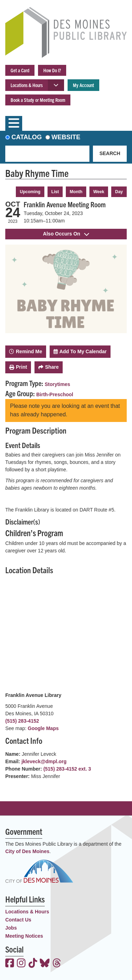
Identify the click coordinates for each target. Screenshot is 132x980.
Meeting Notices (24, 936)
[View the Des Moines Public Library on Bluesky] (45, 964)
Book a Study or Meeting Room (38, 100)
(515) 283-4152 (22, 721)
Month (76, 192)
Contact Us (18, 920)
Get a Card (20, 70)
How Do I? (52, 70)
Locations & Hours (27, 85)
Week (99, 192)
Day (119, 192)
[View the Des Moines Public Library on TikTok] (33, 964)
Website (66, 137)
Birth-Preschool (55, 394)
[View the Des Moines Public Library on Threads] (57, 964)
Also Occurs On (66, 234)
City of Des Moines (27, 851)
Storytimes (57, 384)
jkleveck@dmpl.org (44, 761)
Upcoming (30, 192)
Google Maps (43, 728)
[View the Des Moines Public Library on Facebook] (10, 964)
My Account (83, 85)
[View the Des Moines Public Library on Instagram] (21, 964)
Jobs (11, 928)
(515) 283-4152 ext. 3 (67, 769)
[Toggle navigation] (14, 123)
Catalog (27, 137)
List (55, 192)
